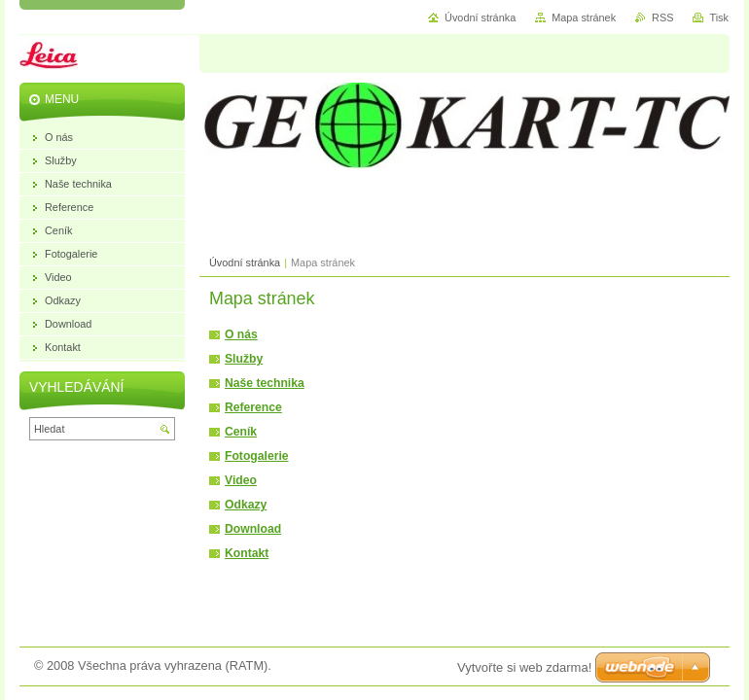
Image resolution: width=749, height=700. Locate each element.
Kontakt (247, 553)
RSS (662, 17)
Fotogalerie (257, 456)
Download (253, 529)
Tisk (719, 17)
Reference (253, 407)
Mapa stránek (584, 17)
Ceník (241, 432)
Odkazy (246, 505)
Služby (244, 359)
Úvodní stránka (245, 262)
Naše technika (265, 383)
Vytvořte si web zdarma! (524, 667)
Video (241, 480)
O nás (241, 334)
